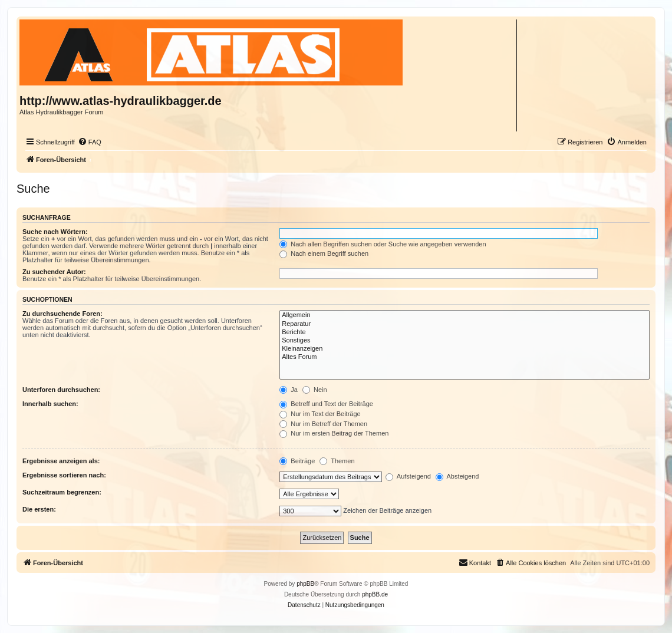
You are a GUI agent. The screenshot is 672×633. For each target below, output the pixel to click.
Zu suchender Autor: (54, 272)
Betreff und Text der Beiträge (326, 404)
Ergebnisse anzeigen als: (61, 461)
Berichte (465, 332)
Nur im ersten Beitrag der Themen (334, 433)
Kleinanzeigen (465, 349)
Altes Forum (465, 357)
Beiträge (297, 461)
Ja (289, 390)
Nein (315, 390)
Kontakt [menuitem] (475, 562)
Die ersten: (39, 509)
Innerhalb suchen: (50, 404)
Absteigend (457, 476)
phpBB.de (375, 594)
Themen (337, 461)
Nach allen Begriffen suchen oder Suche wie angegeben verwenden (383, 244)
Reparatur (465, 324)
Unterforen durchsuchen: (61, 390)
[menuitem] (90, 142)
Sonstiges (465, 341)
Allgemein (465, 315)
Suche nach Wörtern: (55, 232)
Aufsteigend (408, 476)
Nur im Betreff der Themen (323, 424)
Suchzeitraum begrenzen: (62, 492)
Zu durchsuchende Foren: (62, 314)
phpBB (305, 584)
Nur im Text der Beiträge (320, 414)
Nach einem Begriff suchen (324, 253)
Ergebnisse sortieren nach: (64, 475)
